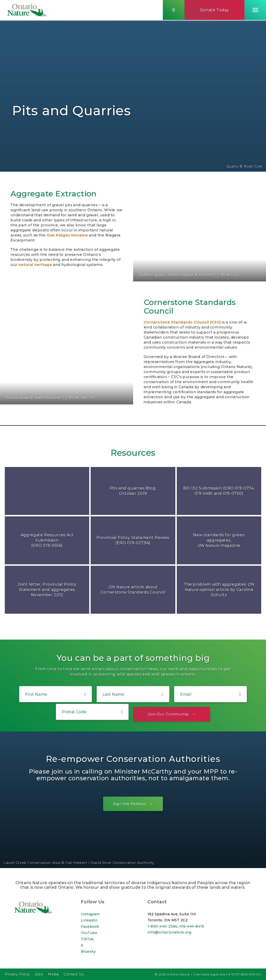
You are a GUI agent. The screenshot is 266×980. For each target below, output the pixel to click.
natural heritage (35, 265)
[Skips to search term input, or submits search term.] (174, 10)
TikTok (87, 939)
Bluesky (88, 951)
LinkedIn (89, 920)
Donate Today (215, 10)
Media (53, 974)
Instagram (90, 914)
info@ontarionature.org (169, 932)
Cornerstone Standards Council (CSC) (182, 322)
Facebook (90, 927)
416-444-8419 (192, 926)
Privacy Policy (17, 974)
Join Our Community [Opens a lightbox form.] (168, 714)
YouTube (89, 933)
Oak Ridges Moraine (67, 235)
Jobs (39, 974)
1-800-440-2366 (163, 926)
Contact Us (74, 974)
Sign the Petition (129, 804)
